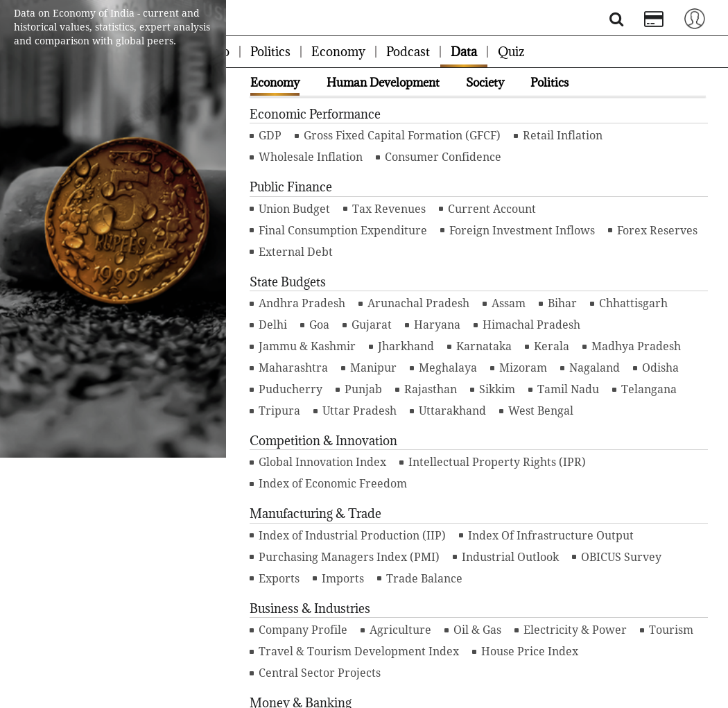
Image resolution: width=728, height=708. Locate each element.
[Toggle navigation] (695, 18)
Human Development (383, 83)
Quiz (511, 52)
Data (464, 52)
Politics (270, 52)
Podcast (408, 52)
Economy (338, 52)
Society (485, 83)
